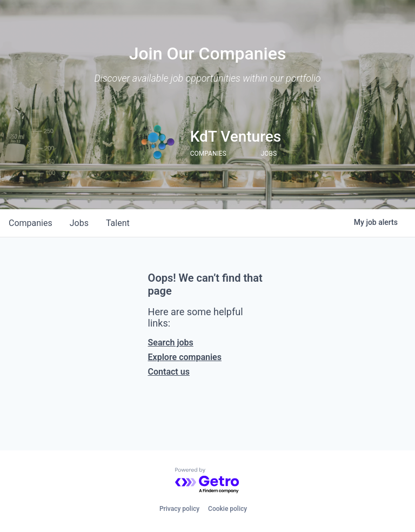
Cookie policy (227, 509)
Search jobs (171, 343)
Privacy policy (179, 509)
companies (31, 223)
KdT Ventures (236, 137)
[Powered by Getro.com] (207, 481)
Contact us (169, 372)
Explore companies (185, 357)
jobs (79, 223)
